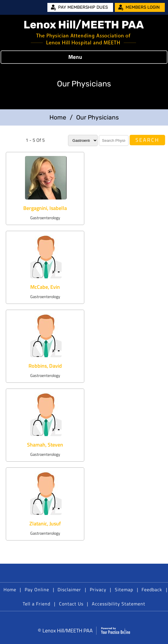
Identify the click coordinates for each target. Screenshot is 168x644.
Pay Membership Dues (83, 7)
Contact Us (71, 604)
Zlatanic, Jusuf (45, 524)
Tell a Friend (36, 604)
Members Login (143, 7)
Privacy (98, 589)
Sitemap (124, 589)
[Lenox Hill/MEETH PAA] (84, 33)
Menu (83, 57)
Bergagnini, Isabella (45, 208)
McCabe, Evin (45, 287)
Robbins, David (45, 366)
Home (58, 117)
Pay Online (37, 589)
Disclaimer (69, 589)
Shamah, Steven (45, 445)
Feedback (152, 589)
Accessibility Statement (119, 604)
